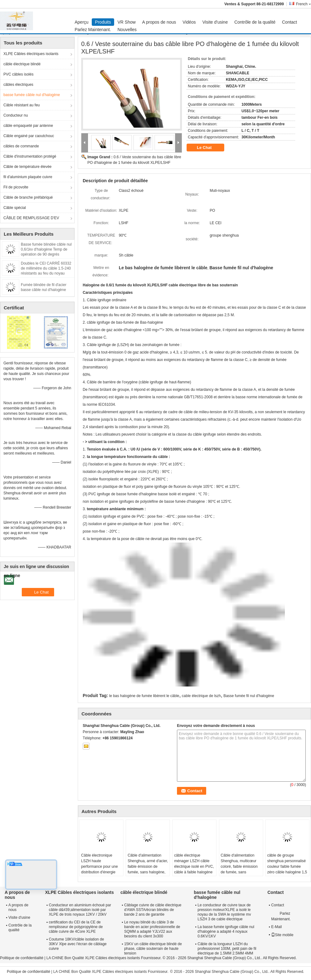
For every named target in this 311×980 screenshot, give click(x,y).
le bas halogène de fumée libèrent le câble (144, 696)
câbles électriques (18, 85)
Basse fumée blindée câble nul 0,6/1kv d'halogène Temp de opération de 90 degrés (46, 249)
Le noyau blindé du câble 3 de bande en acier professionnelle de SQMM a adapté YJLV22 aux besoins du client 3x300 (152, 929)
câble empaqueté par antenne (28, 126)
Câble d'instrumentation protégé (30, 156)
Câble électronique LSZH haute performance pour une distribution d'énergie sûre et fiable (100, 867)
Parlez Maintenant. (93, 30)
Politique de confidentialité (22, 958)
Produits (103, 22)
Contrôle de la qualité (255, 22)
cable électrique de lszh (201, 696)
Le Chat (209, 148)
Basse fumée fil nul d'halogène (249, 696)
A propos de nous (159, 22)
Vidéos (189, 22)
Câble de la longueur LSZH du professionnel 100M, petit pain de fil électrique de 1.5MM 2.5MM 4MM (227, 949)
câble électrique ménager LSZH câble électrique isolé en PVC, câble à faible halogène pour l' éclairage (194, 867)
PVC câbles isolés (19, 74)
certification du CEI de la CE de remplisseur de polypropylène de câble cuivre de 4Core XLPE (76, 927)
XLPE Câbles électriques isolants (31, 54)
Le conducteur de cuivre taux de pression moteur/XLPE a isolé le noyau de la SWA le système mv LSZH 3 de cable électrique (224, 912)
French (304, 4)
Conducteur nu (16, 115)
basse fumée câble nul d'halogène (32, 95)
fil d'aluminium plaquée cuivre (28, 177)
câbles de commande (21, 146)
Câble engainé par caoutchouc (29, 136)
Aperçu (81, 22)
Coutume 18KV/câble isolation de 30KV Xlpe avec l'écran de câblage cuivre (78, 944)
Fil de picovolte (16, 187)
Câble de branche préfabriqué (28, 197)
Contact (290, 22)
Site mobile (282, 935)
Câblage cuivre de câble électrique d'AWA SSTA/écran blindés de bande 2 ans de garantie (153, 910)
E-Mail (276, 927)
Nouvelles (127, 30)
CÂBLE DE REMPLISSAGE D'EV (31, 218)
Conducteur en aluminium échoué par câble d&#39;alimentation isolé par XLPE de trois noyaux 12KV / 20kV (80, 910)
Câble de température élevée (28, 167)
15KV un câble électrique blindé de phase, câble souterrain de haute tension (153, 949)
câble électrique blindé (22, 64)
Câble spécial (15, 208)
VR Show (127, 22)
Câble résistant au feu (22, 105)
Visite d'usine (215, 22)
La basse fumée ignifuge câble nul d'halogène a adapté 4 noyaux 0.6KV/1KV (226, 931)
